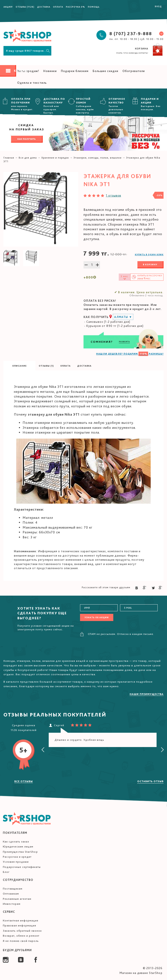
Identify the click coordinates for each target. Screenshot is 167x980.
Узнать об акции (97, 617)
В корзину (150, 264)
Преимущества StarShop (20, 852)
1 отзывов (114, 195)
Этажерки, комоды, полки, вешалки (98, 158)
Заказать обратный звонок (22, 931)
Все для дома (28, 158)
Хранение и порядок (55, 158)
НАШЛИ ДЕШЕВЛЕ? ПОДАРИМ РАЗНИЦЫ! (130, 354)
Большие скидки (105, 71)
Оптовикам (11, 894)
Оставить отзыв (150, 781)
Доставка (44, 7)
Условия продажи (16, 862)
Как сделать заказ (16, 842)
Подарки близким (75, 71)
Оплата (58, 7)
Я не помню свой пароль (21, 941)
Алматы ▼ (123, 317)
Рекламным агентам (17, 899)
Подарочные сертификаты (22, 867)
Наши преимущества (147, 694)
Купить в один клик (149, 254)
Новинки (50, 71)
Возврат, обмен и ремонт (21, 936)
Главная (9, 158)
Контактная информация (21, 920)
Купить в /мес (150, 277)
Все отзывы (24, 781)
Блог (6, 872)
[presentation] (43, 750)
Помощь (94, 7)
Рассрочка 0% (75, 7)
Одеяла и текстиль (32, 83)
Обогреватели (134, 71)
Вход (158, 6)
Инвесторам (12, 904)
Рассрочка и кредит (17, 857)
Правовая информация (19, 925)
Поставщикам (13, 889)
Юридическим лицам (18, 846)
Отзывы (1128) (25, 7)
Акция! (8, 7)
